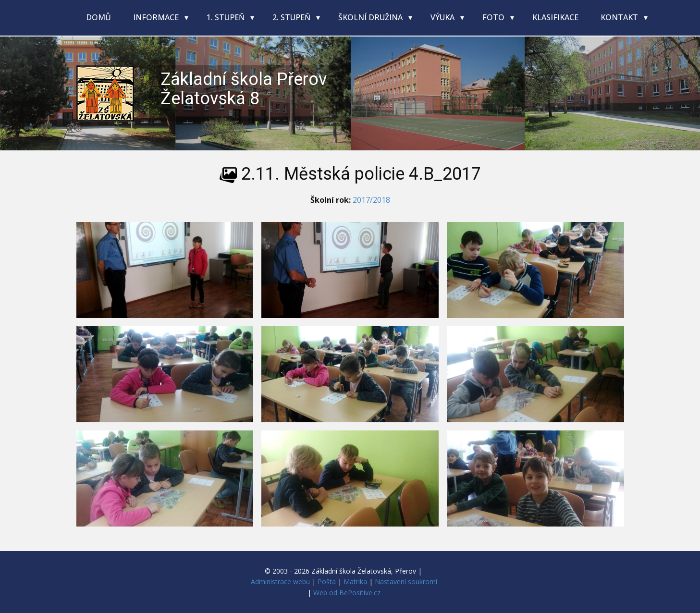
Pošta (327, 582)
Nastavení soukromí (406, 582)
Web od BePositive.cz (347, 593)
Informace (157, 17)
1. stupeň (227, 17)
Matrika (355, 582)
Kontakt (620, 17)
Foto (494, 17)
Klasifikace (555, 17)
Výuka (443, 17)
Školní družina (371, 17)
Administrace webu (280, 582)
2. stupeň (292, 17)
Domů (98, 17)
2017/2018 (371, 200)
